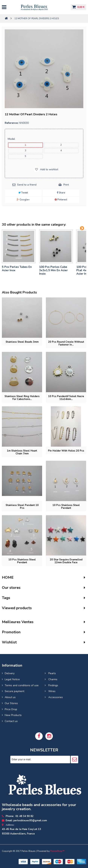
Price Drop (11, 709)
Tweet (23, 193)
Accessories (55, 697)
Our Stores (11, 703)
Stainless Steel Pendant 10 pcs (22, 507)
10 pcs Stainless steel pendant (66, 507)
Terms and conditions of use (22, 685)
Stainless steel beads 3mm (22, 342)
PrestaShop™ (57, 851)
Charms (52, 679)
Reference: (11, 123)
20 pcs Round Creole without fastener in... (66, 343)
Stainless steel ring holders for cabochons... (22, 398)
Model (12, 139)
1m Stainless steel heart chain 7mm (22, 452)
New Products (13, 715)
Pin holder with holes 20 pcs (66, 451)
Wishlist (9, 642)
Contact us (11, 721)
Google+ (23, 200)
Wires (52, 691)
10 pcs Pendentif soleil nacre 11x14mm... (66, 398)
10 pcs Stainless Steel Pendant (22, 561)
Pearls (52, 673)
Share (61, 193)
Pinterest (61, 200)
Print (66, 185)
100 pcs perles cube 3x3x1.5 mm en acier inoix (53, 270)
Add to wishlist (49, 169)
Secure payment (14, 691)
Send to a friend (27, 185)
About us (10, 697)
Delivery (10, 673)
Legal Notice (12, 679)
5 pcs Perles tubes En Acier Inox (17, 269)
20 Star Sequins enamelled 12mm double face (66, 561)
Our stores (11, 588)
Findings (53, 685)
